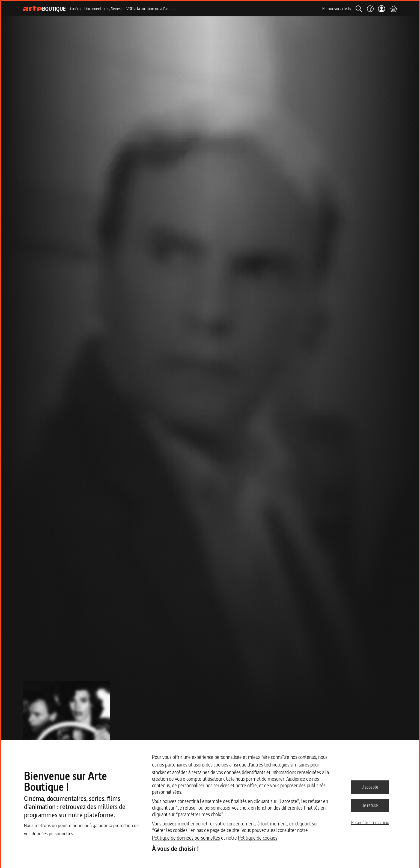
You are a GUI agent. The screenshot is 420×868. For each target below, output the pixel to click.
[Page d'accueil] (44, 9)
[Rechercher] (359, 9)
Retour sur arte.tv (337, 9)
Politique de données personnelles (186, 838)
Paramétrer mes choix (370, 822)
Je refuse (370, 805)
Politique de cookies (258, 838)
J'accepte (370, 787)
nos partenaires (172, 765)
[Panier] (393, 9)
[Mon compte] (382, 9)
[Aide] (370, 9)
